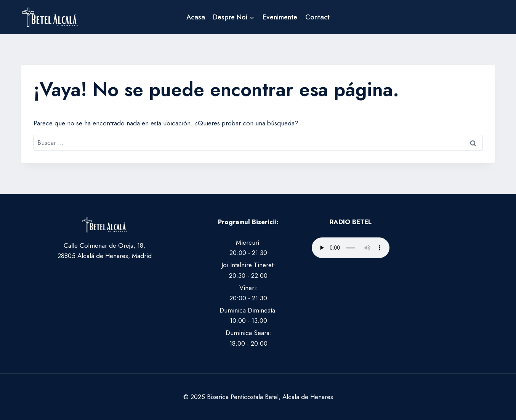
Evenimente (280, 17)
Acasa (196, 17)
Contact (317, 17)
